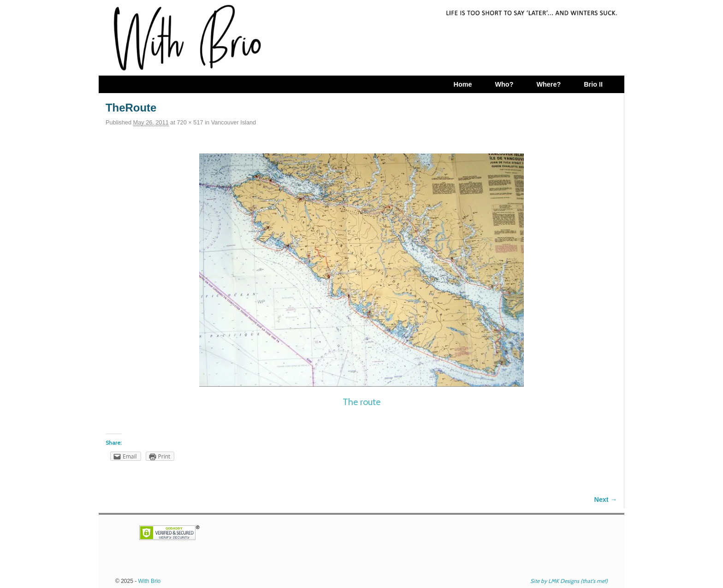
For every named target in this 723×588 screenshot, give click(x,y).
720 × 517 (190, 122)
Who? (504, 84)
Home (462, 84)
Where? (548, 84)
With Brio (150, 581)
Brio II (593, 84)
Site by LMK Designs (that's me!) (569, 581)
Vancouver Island (234, 122)
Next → (606, 500)
